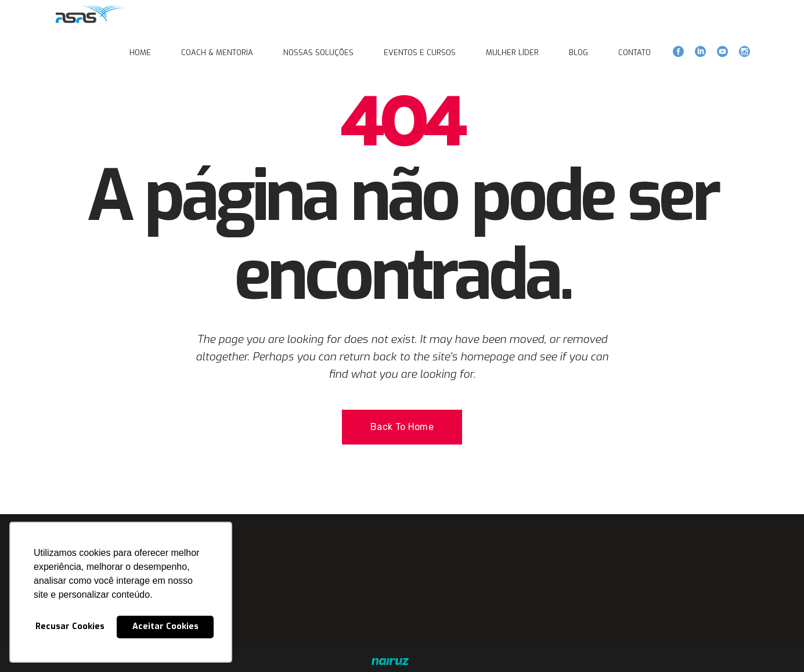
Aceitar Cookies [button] (165, 626)
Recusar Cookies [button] (70, 626)
